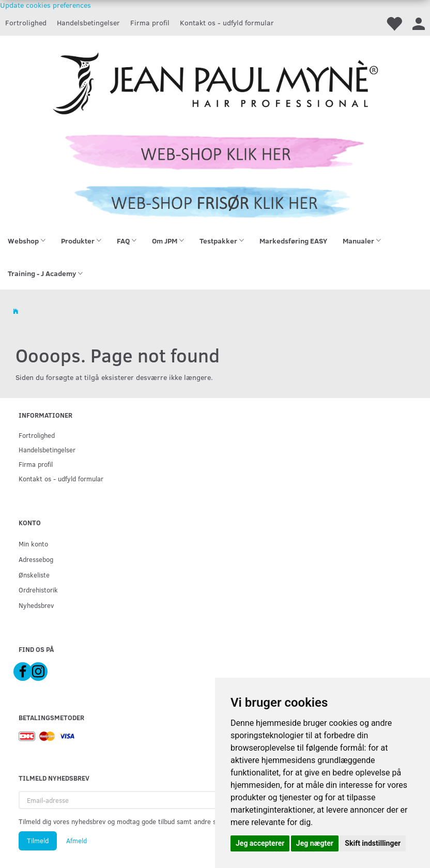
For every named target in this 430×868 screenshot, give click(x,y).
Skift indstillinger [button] (373, 843)
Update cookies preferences (45, 5)
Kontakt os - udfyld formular (227, 22)
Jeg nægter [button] (315, 843)
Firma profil (150, 22)
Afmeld (76, 841)
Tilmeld (38, 841)
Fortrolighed (26, 22)
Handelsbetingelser (88, 22)
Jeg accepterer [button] (260, 843)
